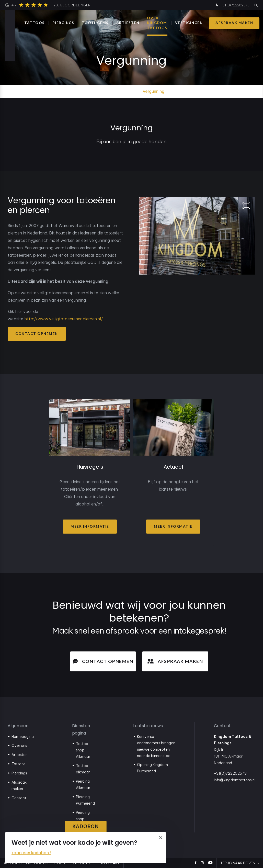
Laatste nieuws (148, 726)
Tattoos (35, 23)
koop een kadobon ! (31, 853)
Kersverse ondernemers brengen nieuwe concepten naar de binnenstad (156, 746)
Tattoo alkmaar (83, 769)
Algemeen (18, 726)
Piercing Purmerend (85, 800)
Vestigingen (189, 23)
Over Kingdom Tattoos (157, 23)
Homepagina (23, 737)
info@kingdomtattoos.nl (235, 780)
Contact (19, 798)
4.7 (48, 5)
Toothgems (95, 23)
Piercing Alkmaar (83, 785)
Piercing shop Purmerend (85, 819)
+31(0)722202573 (232, 5)
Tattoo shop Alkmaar (83, 750)
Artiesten (20, 755)
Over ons (19, 746)
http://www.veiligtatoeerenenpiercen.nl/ (64, 319)
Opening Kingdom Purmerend (152, 768)
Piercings (63, 23)
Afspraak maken (234, 23)
